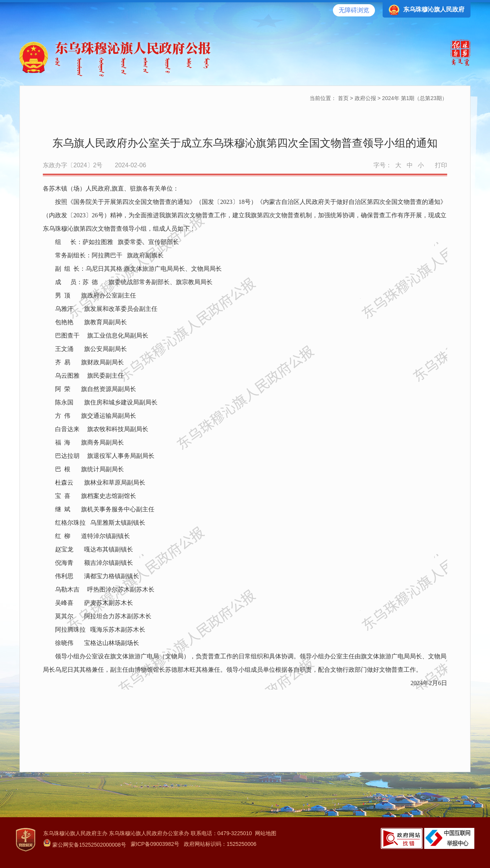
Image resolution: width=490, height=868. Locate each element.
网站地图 (266, 833)
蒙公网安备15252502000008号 (85, 845)
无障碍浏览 (354, 10)
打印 (441, 165)
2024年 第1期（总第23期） (415, 98)
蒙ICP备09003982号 (155, 844)
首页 (343, 98)
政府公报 (365, 98)
